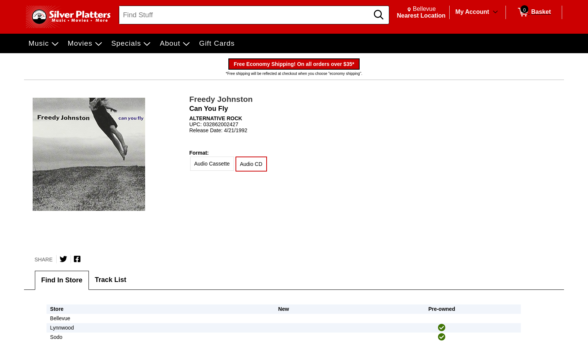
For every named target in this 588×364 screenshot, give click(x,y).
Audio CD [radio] (251, 164)
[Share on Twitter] (63, 259)
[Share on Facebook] (77, 259)
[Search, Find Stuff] (245, 15)
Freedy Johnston (221, 99)
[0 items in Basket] (534, 12)
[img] (442, 328)
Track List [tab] (111, 280)
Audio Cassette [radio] (212, 164)
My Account (472, 12)
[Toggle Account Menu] (495, 12)
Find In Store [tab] (62, 280)
